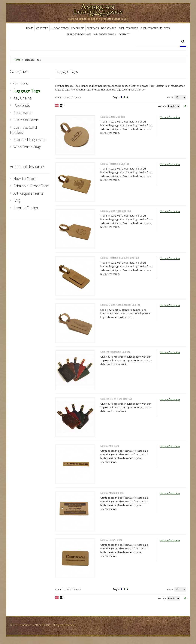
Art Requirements (28, 193)
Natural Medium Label (112, 493)
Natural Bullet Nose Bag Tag (116, 211)
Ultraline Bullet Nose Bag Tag (116, 399)
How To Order (25, 179)
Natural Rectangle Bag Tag (115, 164)
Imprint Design (26, 208)
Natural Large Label (111, 540)
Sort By (162, 106)
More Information (170, 117)
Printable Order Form (32, 186)
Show (170, 97)
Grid (57, 106)
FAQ (17, 201)
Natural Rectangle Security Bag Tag (120, 258)
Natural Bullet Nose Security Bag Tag (120, 305)
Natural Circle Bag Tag (113, 117)
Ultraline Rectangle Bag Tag (115, 352)
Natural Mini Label (110, 446)
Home (17, 60)
